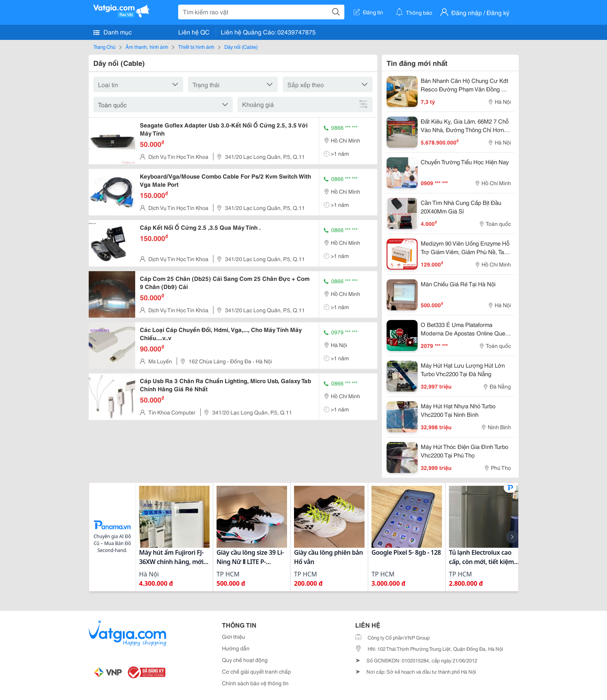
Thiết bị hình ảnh (196, 46)
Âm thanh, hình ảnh (147, 46)
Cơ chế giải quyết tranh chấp (256, 671)
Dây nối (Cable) (241, 46)
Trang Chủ (104, 46)
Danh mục (113, 32)
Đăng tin (368, 12)
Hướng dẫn (236, 648)
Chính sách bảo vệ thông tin (255, 683)
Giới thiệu (234, 636)
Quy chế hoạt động (245, 660)
